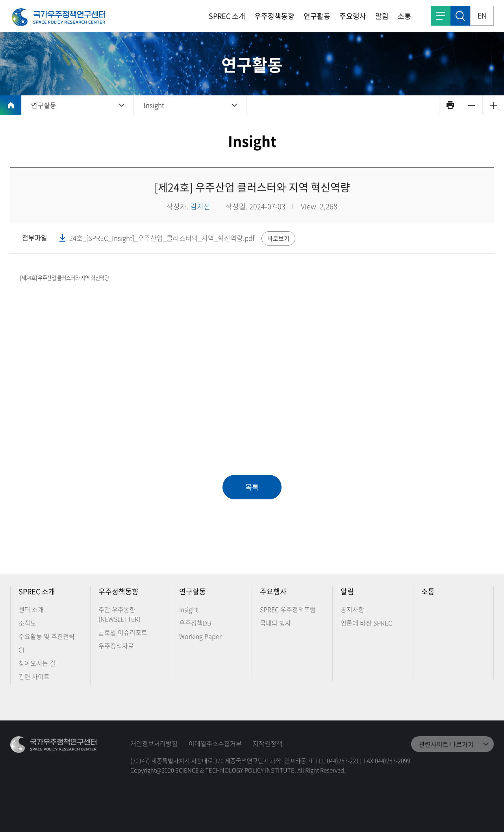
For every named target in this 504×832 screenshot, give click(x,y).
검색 (460, 16)
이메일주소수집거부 (215, 743)
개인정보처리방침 (154, 743)
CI (21, 650)
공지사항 (352, 609)
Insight (154, 105)
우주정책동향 (274, 16)
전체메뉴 (441, 16)
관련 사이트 (34, 676)
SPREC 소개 (227, 16)
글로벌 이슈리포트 (123, 632)
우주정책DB (195, 623)
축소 (472, 105)
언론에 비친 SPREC (366, 623)
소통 (404, 16)
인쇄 (450, 105)
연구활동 (317, 16)
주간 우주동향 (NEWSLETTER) (120, 614)
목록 (252, 487)
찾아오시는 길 (37, 663)
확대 (493, 105)
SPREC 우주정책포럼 (288, 609)
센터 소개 (31, 609)
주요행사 (353, 16)
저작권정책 (268, 743)
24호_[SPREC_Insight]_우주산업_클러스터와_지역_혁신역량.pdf (162, 238)
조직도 (27, 623)
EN (482, 16)
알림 (382, 16)
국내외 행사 (275, 623)
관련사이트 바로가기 (446, 744)
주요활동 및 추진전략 (47, 636)
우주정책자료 (116, 646)
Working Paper (200, 636)
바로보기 (278, 238)
